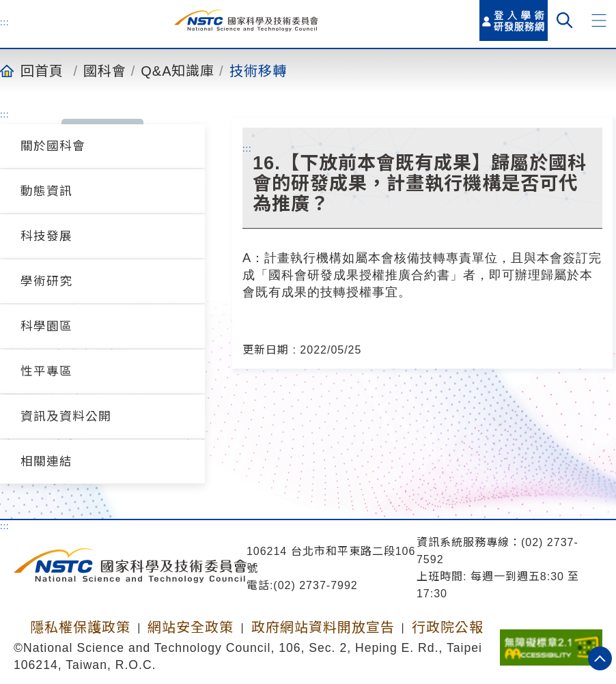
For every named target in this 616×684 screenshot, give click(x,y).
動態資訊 (46, 191)
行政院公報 (448, 627)
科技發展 (46, 236)
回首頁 (42, 70)
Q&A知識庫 (178, 70)
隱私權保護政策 (80, 627)
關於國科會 (53, 146)
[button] (599, 20)
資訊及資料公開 (66, 416)
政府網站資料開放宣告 (323, 627)
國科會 (105, 70)
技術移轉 (258, 70)
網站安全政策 (191, 627)
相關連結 (46, 461)
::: (5, 22)
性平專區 (46, 371)
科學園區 (46, 326)
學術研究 (46, 281)
